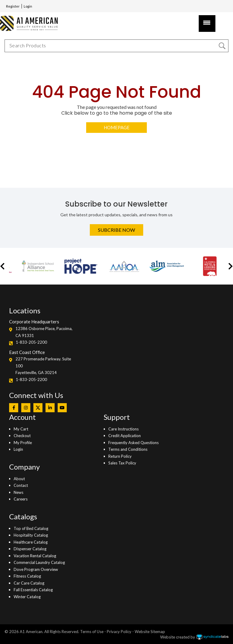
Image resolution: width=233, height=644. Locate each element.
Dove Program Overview (36, 569)
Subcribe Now (116, 230)
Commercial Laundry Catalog (39, 562)
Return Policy (120, 456)
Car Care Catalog (29, 583)
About (19, 479)
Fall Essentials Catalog (33, 590)
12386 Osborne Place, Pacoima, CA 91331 (44, 332)
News (19, 492)
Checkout (22, 436)
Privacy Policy (119, 632)
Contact (21, 485)
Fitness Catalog (27, 576)
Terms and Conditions (128, 449)
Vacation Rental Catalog (35, 556)
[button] (2, 266)
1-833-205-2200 (31, 342)
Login (28, 6)
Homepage (117, 127)
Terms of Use (92, 632)
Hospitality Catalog (31, 535)
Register (13, 6)
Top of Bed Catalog (31, 528)
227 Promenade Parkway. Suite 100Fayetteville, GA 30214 (43, 366)
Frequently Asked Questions (133, 443)
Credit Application (125, 436)
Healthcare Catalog (31, 542)
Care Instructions (123, 429)
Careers (21, 499)
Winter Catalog (27, 597)
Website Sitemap (150, 632)
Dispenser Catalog (30, 549)
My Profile (23, 443)
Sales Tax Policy (122, 463)
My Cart (21, 429)
